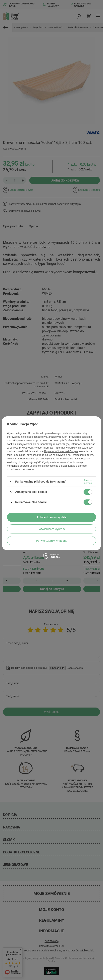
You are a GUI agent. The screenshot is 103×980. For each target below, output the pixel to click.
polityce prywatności (21, 448)
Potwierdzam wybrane (51, 529)
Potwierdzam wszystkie (52, 517)
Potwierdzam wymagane (52, 541)
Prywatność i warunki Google (61, 451)
